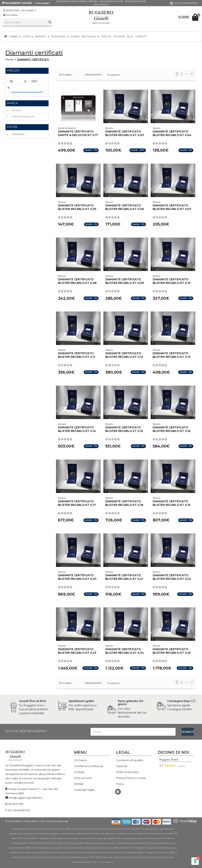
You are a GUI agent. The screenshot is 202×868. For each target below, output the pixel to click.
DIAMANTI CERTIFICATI (33, 59)
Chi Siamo (10, 15)
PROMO (75, 36)
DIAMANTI (42, 36)
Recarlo (17, 110)
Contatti (28, 10)
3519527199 (12, 10)
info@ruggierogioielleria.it (25, 798)
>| (191, 74)
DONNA (15, 36)
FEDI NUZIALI (60, 36)
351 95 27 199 (16, 804)
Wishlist (79, 784)
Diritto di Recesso (127, 772)
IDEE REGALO (90, 36)
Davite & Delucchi (23, 116)
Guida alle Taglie (84, 790)
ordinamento (93, 75)
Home (9, 59)
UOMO (28, 36)
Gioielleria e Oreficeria (88, 766)
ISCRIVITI (188, 732)
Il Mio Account (83, 778)
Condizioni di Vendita (130, 760)
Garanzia (122, 766)
